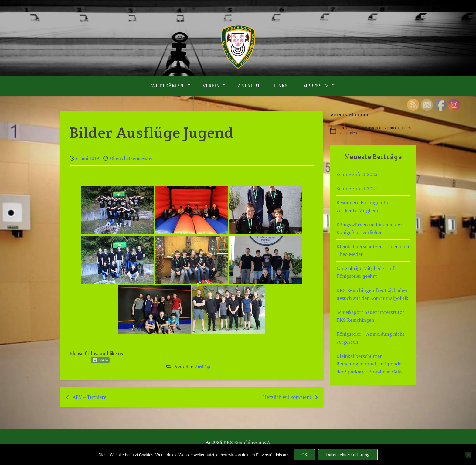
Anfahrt (249, 86)
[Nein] (468, 455)
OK (304, 455)
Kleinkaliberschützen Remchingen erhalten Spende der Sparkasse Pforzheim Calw (369, 364)
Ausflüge (203, 367)
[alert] (373, 131)
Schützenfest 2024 (357, 188)
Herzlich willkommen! (287, 397)
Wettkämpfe (168, 86)
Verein (211, 86)
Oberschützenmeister (131, 158)
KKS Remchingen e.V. (247, 442)
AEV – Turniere (89, 397)
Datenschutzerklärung (348, 455)
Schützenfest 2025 (357, 174)
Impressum (315, 86)
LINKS (281, 86)
